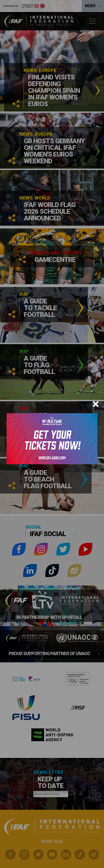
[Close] (96, 404)
